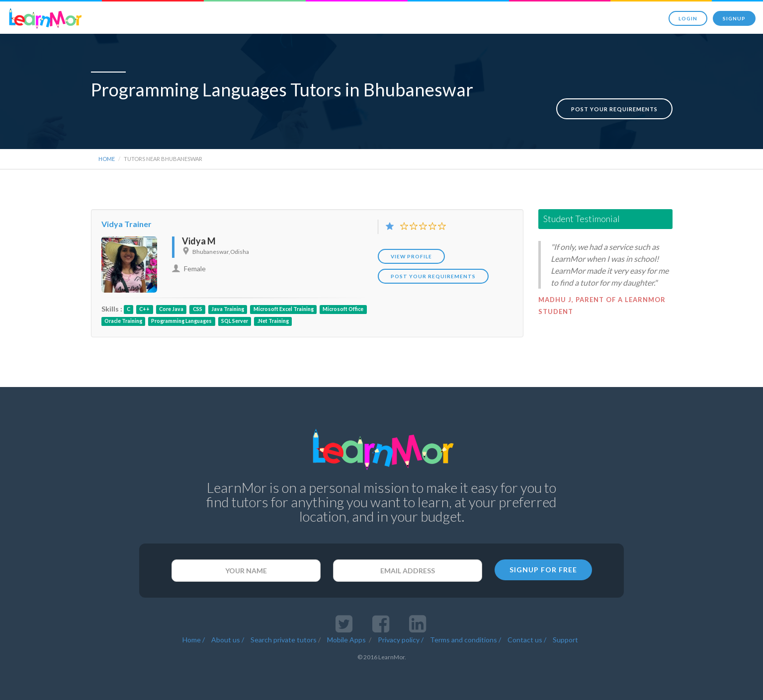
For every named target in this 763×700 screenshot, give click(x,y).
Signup (734, 18)
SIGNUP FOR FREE (543, 567)
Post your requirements (614, 99)
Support (565, 637)
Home (107, 156)
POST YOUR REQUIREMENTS (433, 273)
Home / (194, 637)
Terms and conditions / (466, 637)
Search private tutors (284, 637)
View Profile (411, 253)
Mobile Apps (347, 637)
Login (688, 18)
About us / (228, 637)
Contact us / (527, 637)
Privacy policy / (401, 637)
